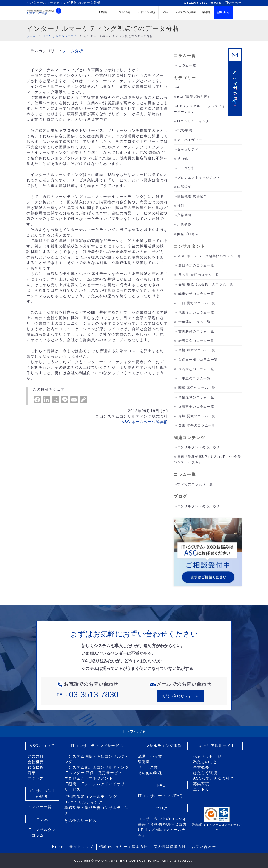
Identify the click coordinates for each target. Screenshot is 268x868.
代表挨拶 (36, 767)
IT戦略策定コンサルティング (91, 797)
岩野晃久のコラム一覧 (196, 341)
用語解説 (184, 225)
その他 (183, 159)
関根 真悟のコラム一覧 (197, 388)
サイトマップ (81, 847)
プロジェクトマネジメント (199, 177)
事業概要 (201, 767)
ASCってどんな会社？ (214, 778)
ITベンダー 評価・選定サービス (93, 773)
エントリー (203, 789)
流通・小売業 (150, 756)
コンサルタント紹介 (146, 12)
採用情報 (206, 12)
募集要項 (201, 784)
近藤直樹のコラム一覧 (196, 407)
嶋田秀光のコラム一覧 (196, 294)
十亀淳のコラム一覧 (194, 322)
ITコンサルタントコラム (42, 833)
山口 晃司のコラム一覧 (197, 303)
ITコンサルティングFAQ (160, 796)
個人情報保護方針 (170, 847)
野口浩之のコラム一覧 (196, 265)
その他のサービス (81, 821)
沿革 (32, 773)
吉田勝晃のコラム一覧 (196, 331)
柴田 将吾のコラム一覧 (197, 425)
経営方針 (36, 756)
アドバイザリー (190, 140)
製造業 (144, 762)
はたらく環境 (205, 773)
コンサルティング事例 (185, 12)
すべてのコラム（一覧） (197, 484)
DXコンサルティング (83, 802)
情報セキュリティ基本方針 (124, 847)
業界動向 (184, 215)
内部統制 (184, 187)
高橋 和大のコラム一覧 (197, 350)
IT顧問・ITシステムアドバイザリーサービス (97, 787)
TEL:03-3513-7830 (200, 3)
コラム (165, 12)
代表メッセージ (207, 756)
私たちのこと (205, 762)
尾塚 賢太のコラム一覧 (197, 416)
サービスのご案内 (122, 12)
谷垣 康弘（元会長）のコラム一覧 (206, 284)
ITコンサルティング (193, 121)
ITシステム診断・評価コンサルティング (97, 759)
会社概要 (36, 762)
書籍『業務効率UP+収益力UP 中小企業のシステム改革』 (162, 830)
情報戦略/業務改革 (192, 196)
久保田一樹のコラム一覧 (198, 360)
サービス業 (148, 767)
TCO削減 (185, 130)
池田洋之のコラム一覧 (196, 312)
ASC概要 (103, 12)
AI (179, 87)
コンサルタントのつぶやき (199, 447)
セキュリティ (188, 149)
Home (58, 847)
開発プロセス (188, 234)
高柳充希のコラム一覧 (196, 397)
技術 (181, 206)
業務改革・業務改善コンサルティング (97, 810)
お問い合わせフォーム (180, 696)
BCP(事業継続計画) (193, 97)
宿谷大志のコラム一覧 (196, 369)
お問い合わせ (230, 3)
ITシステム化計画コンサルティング (97, 767)
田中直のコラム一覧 (194, 378)
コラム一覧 (187, 65)
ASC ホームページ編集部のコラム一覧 (210, 256)
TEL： (87, 695)
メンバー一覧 (40, 807)
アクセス (36, 778)
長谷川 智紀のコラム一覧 (199, 275)
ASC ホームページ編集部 (145, 422)
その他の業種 (150, 773)
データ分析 (73, 51)
